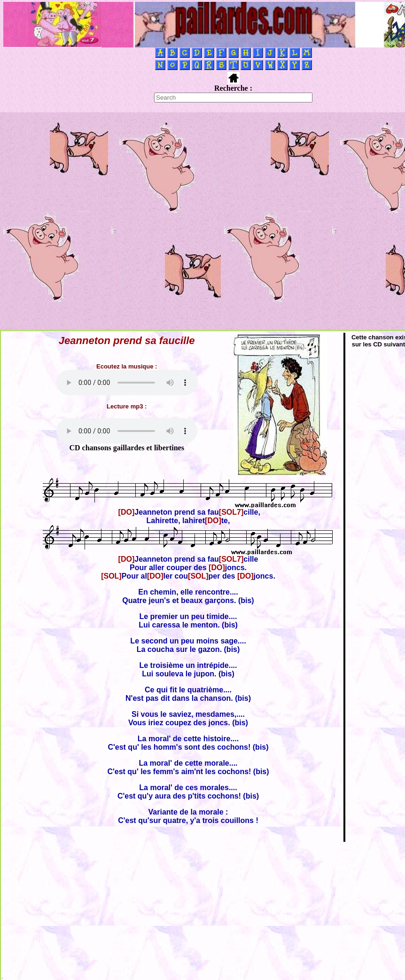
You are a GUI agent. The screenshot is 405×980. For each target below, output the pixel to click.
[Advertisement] (104, 221)
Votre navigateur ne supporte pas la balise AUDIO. (127, 383)
